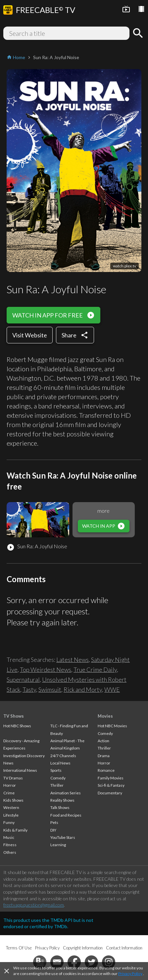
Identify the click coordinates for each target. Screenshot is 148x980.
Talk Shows (60, 807)
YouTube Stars (63, 837)
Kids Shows (13, 800)
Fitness (10, 845)
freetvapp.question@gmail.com (34, 905)
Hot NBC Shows (17, 726)
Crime (9, 793)
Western (11, 807)
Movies (105, 716)
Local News (60, 763)
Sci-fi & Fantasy (111, 785)
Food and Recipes (66, 815)
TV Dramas (13, 778)
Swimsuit (50, 689)
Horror (10, 785)
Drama (104, 756)
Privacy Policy (130, 974)
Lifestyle (11, 815)
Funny (9, 822)
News (8, 763)
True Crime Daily (95, 669)
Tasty (29, 689)
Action (103, 741)
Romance (106, 770)
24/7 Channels (63, 756)
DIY (53, 830)
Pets (54, 822)
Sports (56, 770)
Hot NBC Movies (112, 726)
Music (9, 837)
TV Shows (14, 716)
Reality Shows (62, 800)
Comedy (58, 778)
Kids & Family (15, 830)
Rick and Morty (83, 689)
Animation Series (66, 793)
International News (20, 770)
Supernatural (23, 679)
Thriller (57, 785)
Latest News (73, 660)
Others (10, 852)
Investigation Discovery (24, 756)
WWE (112, 689)
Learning (58, 845)
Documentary (110, 793)
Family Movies (111, 778)
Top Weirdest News (46, 669)
